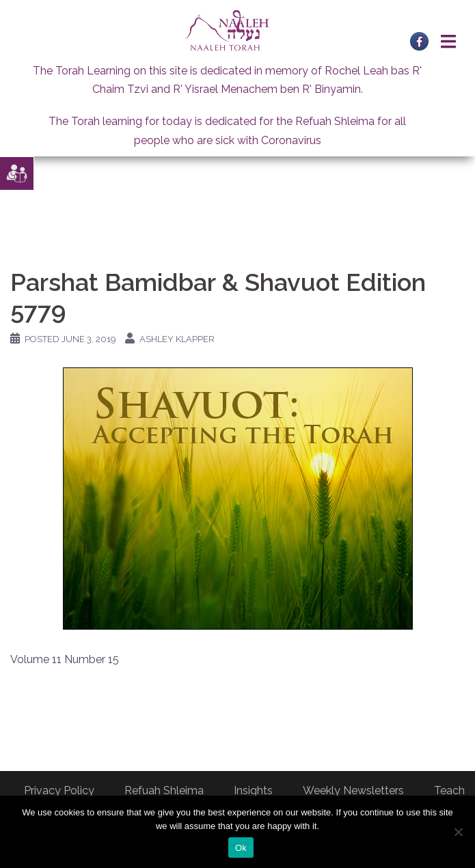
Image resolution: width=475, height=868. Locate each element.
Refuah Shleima (164, 790)
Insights (253, 790)
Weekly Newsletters (353, 790)
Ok (241, 848)
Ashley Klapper (177, 339)
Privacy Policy (59, 790)
